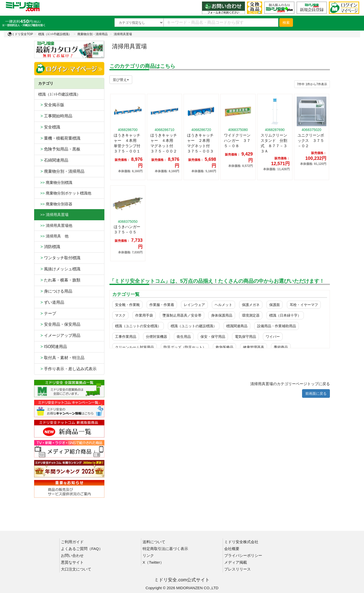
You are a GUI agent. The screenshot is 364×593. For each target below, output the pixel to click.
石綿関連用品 (53, 160)
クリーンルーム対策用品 (134, 347)
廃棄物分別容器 (55, 204)
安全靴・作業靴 (127, 305)
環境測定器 (251, 315)
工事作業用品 (126, 337)
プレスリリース (237, 569)
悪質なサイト (72, 562)
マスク (120, 315)
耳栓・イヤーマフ (304, 305)
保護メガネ (251, 305)
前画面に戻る (316, 393)
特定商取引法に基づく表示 (165, 549)
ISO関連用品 (53, 347)
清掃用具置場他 (55, 225)
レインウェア (194, 305)
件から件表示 (312, 84)
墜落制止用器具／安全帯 (182, 315)
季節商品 (281, 347)
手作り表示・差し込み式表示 (67, 369)
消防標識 (49, 247)
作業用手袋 (144, 315)
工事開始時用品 (55, 116)
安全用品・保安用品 (59, 324)
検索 (286, 23)
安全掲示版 (51, 105)
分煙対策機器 (156, 337)
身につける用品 (55, 291)
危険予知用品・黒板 (59, 149)
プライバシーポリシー (243, 555)
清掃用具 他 (53, 236)
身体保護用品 (222, 315)
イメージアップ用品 (59, 335)
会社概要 (232, 549)
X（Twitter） (153, 562)
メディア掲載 (236, 562)
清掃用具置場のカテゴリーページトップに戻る (290, 384)
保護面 (275, 305)
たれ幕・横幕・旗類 (59, 280)
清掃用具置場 (123, 34)
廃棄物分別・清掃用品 (93, 34)
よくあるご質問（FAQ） (82, 549)
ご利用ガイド (72, 542)
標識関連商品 (237, 326)
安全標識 (49, 127)
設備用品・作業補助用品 (277, 326)
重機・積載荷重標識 (59, 138)
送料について (154, 542)
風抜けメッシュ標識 (59, 269)
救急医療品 (224, 347)
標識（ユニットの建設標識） (194, 326)
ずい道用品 (51, 302)
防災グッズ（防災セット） (185, 347)
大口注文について (76, 569)
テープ (47, 313)
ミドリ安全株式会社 (241, 542)
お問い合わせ (72, 555)
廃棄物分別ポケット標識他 (65, 193)
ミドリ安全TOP (20, 34)
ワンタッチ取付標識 (59, 258)
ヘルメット (223, 305)
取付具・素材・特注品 (61, 358)
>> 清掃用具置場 (53, 215)
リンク (148, 555)
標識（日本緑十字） (285, 315)
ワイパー (273, 337)
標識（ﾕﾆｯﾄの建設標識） (55, 34)
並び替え (121, 80)
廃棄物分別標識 (55, 182)
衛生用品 (184, 337)
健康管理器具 (254, 347)
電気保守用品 (245, 337)
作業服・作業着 (162, 305)
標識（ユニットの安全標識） (138, 326)
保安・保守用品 (213, 337)
